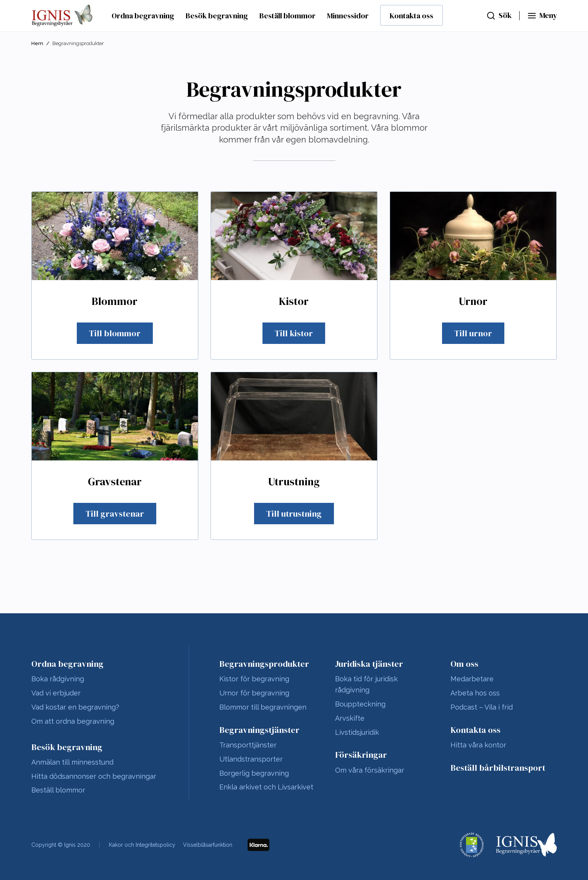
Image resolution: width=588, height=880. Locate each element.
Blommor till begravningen (263, 707)
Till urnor (473, 333)
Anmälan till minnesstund (72, 762)
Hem (37, 43)
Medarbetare (472, 679)
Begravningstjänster (259, 730)
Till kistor (294, 333)
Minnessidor (348, 16)
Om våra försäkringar (370, 770)
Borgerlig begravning (254, 773)
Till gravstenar (115, 514)
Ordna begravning (143, 16)
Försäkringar (361, 755)
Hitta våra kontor (478, 745)
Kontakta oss (411, 16)
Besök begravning (217, 16)
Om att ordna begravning (73, 721)
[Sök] (499, 16)
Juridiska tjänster (369, 664)
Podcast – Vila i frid (482, 707)
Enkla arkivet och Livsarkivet (266, 787)
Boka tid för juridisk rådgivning (366, 684)
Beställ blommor (288, 16)
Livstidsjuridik (357, 732)
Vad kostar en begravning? (75, 707)
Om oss (464, 664)
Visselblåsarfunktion (208, 845)
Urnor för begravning (254, 693)
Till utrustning (294, 514)
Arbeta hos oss (475, 693)
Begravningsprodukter (264, 664)
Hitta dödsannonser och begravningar (94, 776)
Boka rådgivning (58, 679)
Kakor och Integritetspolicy (142, 845)
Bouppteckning (360, 704)
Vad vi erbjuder (56, 693)
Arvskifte (350, 718)
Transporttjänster (248, 745)
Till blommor (115, 333)
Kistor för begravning (254, 679)
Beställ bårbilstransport (498, 768)
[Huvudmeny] (542, 16)
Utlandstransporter (251, 759)
